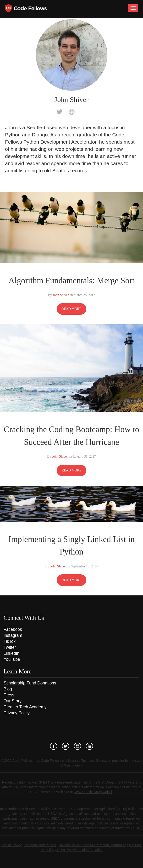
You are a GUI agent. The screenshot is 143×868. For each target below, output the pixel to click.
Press (9, 695)
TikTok (10, 641)
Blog (8, 689)
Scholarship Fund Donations (30, 683)
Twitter (10, 647)
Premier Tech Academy (25, 707)
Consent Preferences (40, 845)
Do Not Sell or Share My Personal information (92, 845)
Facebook (13, 629)
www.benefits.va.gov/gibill (93, 792)
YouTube (12, 659)
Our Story (13, 701)
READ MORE (71, 309)
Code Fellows (26, 8)
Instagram (13, 635)
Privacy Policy (17, 713)
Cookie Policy (12, 845)
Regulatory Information (19, 782)
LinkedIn (11, 653)
